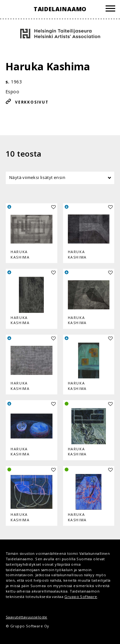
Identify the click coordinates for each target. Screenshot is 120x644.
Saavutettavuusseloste (27, 617)
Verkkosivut (32, 102)
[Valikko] (110, 9)
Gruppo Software (81, 597)
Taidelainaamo (60, 9)
